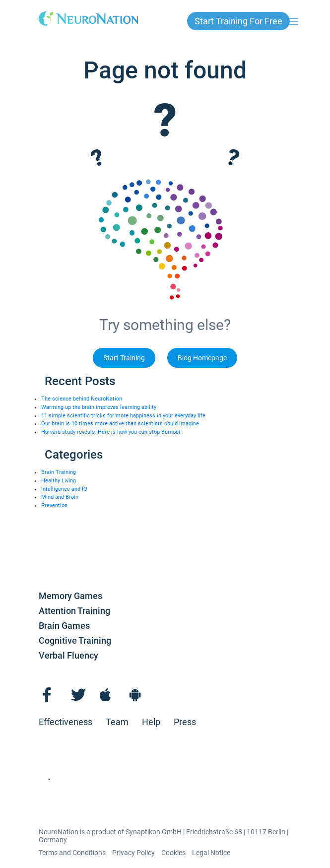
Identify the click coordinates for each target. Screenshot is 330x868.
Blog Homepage (202, 358)
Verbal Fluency (68, 655)
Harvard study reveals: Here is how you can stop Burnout (111, 432)
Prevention (54, 505)
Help (151, 722)
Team (117, 722)
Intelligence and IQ (64, 489)
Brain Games (64, 626)
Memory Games (70, 596)
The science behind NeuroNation (82, 399)
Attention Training (74, 611)
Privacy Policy (133, 853)
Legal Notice (211, 853)
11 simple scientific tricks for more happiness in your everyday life (123, 416)
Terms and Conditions (72, 853)
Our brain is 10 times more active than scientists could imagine (120, 424)
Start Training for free (238, 21)
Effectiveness (66, 722)
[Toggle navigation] (293, 21)
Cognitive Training (75, 640)
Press (185, 722)
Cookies (173, 853)
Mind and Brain (60, 497)
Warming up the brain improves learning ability (99, 407)
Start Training (124, 358)
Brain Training (59, 472)
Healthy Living (59, 481)
